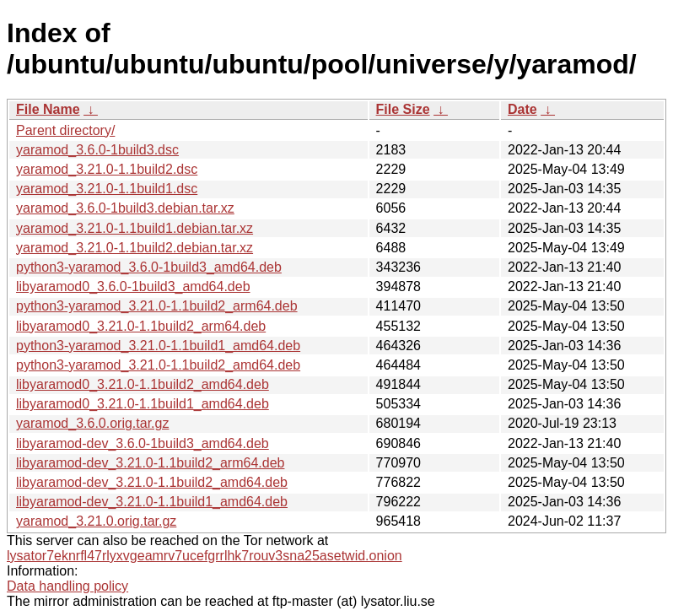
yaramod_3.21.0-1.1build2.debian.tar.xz (135, 248)
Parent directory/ (65, 130)
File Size (403, 109)
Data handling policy (67, 586)
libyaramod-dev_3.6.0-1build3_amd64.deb (143, 443)
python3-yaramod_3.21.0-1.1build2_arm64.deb (157, 306)
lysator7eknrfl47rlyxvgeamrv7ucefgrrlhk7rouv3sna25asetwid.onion (205, 556)
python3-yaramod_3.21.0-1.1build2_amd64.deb (158, 365)
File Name (48, 109)
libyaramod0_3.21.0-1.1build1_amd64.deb (143, 404)
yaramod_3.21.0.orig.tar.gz (96, 521)
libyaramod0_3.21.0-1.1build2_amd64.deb (143, 384)
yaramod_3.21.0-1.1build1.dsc (107, 189)
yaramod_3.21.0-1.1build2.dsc (107, 169)
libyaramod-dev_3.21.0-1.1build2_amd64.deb (152, 482)
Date (522, 109)
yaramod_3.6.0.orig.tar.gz (92, 423)
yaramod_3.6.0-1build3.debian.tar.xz (125, 208)
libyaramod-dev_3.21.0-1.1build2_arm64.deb (150, 463)
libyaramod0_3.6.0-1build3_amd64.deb (133, 286)
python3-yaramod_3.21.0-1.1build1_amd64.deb (158, 346)
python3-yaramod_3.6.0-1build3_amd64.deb (149, 267)
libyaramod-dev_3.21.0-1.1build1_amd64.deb (152, 502)
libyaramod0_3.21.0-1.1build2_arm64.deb (141, 326)
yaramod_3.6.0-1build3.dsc (97, 150)
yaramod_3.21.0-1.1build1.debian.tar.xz (135, 228)
